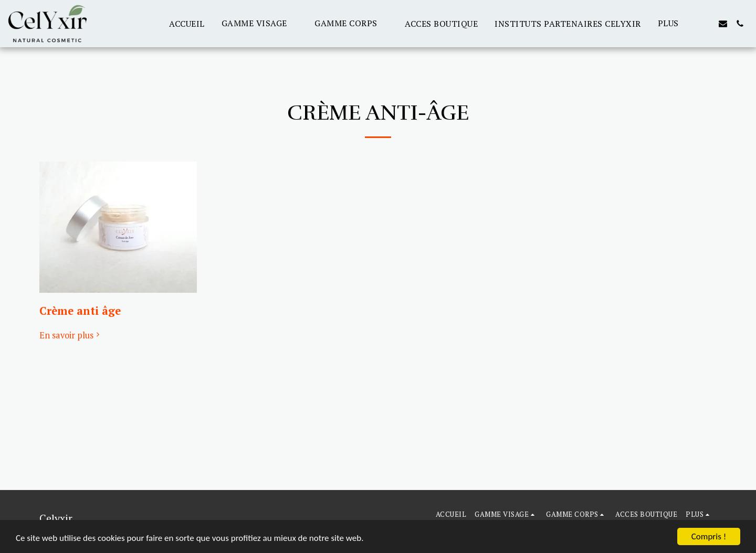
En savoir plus (71, 336)
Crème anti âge (80, 311)
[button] (260, 23)
